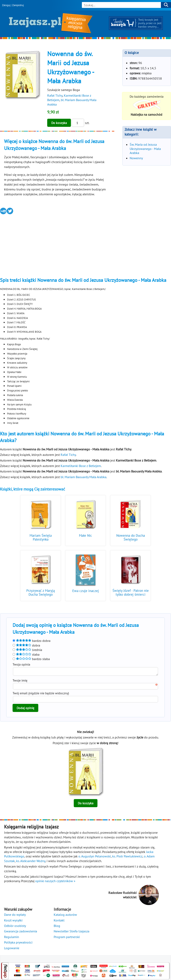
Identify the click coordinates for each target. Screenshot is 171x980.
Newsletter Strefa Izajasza (72, 932)
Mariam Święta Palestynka (41, 537)
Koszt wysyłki (13, 921)
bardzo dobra (32, 641)
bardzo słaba (31, 659)
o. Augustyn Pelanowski (95, 857)
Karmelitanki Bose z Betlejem (81, 466)
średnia (27, 650)
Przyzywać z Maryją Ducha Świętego (41, 593)
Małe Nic (85, 535)
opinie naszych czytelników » (55, 882)
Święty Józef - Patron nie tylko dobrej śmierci (131, 593)
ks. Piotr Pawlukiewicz (127, 857)
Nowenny (136, 158)
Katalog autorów (65, 916)
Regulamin (12, 938)
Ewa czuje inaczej (86, 591)
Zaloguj (6, 5)
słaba (26, 654)
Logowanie (12, 949)
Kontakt (59, 921)
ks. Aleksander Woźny (31, 862)
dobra (26, 645)
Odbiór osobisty (15, 927)
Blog (57, 927)
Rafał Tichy (55, 95)
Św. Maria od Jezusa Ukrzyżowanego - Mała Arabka (145, 149)
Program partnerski (67, 938)
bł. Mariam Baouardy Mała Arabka (83, 477)
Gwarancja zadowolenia (21, 932)
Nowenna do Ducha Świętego (131, 537)
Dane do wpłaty (15, 916)
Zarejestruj (18, 5)
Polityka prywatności (18, 944)
